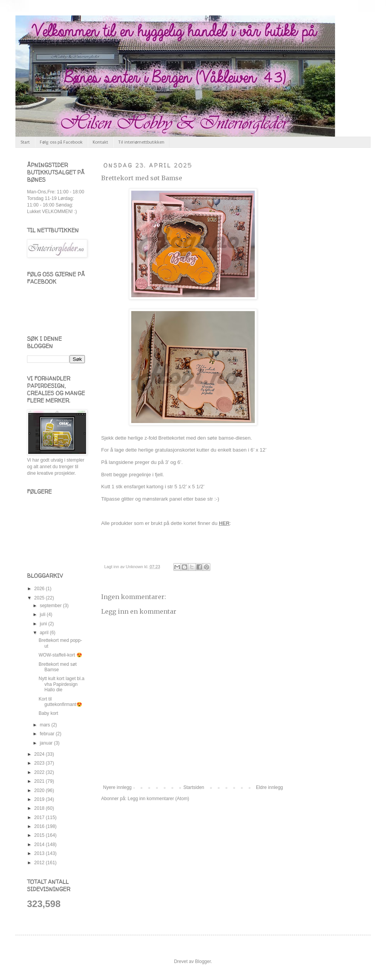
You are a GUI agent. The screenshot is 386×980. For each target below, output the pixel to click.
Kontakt (100, 142)
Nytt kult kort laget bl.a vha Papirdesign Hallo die (62, 684)
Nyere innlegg (117, 787)
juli (43, 614)
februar (48, 734)
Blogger (203, 961)
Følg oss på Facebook (61, 142)
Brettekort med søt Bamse (142, 178)
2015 (40, 835)
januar (47, 743)
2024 (40, 754)
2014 (40, 845)
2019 (40, 799)
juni (44, 624)
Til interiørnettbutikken (141, 142)
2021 (40, 781)
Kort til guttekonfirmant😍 (60, 702)
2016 (40, 826)
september (51, 606)
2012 (40, 863)
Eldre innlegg (269, 787)
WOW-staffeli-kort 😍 (60, 655)
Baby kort (48, 713)
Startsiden (194, 787)
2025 (40, 598)
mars (46, 725)
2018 (40, 808)
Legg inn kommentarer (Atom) (158, 799)
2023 (40, 763)
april (45, 633)
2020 (40, 790)
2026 (40, 589)
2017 (40, 818)
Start (25, 142)
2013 (40, 853)
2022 (40, 772)
